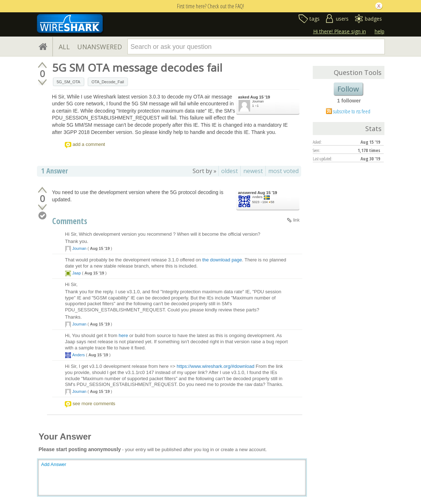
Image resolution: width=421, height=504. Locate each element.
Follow (348, 89)
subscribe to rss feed (352, 111)
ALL (64, 47)
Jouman (258, 101)
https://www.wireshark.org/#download (216, 366)
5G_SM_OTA (69, 82)
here (123, 335)
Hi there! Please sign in (340, 31)
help (380, 31)
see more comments (94, 404)
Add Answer (54, 464)
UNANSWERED (100, 47)
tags (315, 19)
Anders (258, 197)
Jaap (77, 273)
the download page (222, 260)
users (342, 19)
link (296, 220)
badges (373, 19)
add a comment (89, 144)
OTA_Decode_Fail (108, 82)
